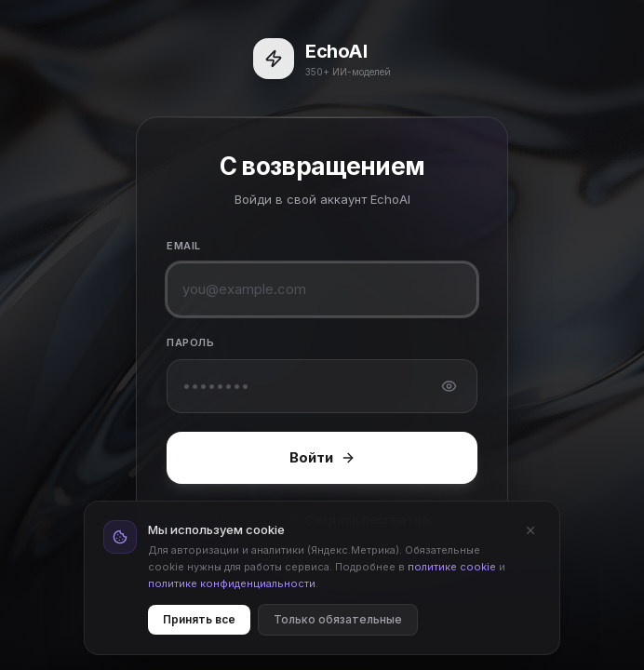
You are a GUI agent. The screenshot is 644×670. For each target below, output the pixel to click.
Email (184, 246)
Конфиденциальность (324, 624)
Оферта (235, 624)
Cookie (412, 624)
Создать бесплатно (367, 519)
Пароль (190, 342)
